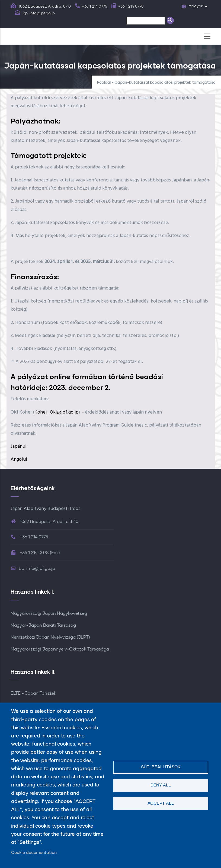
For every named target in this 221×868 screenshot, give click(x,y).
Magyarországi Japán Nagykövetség (49, 613)
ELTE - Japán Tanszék (33, 693)
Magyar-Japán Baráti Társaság (43, 625)
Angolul (19, 459)
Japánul (19, 446)
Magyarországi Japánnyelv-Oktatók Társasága (60, 649)
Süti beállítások (161, 767)
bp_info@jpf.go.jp (39, 13)
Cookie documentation (34, 853)
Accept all (161, 803)
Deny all (161, 785)
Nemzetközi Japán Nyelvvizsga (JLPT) (50, 637)
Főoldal (104, 83)
